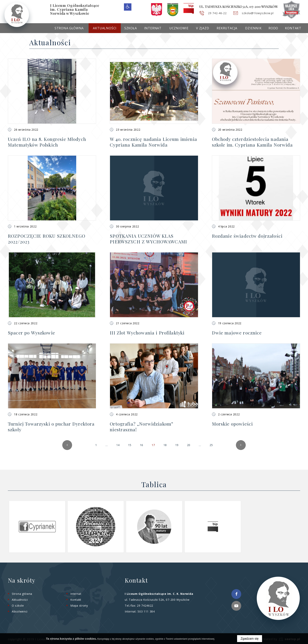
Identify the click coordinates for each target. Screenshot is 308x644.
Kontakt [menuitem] (293, 28)
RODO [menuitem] (273, 28)
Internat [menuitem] (153, 28)
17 (154, 447)
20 (189, 445)
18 (165, 445)
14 (118, 445)
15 (130, 445)
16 (141, 445)
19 (177, 445)
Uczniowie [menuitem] (179, 28)
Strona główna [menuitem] (69, 28)
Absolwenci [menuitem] (20, 611)
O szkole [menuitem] (18, 606)
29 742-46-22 (217, 13)
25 (212, 447)
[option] (37, 527)
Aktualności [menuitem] (105, 28)
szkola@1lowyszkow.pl (258, 13)
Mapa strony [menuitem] (79, 606)
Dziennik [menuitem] (253, 28)
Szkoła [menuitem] (131, 28)
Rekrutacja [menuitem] (227, 28)
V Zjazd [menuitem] (203, 28)
